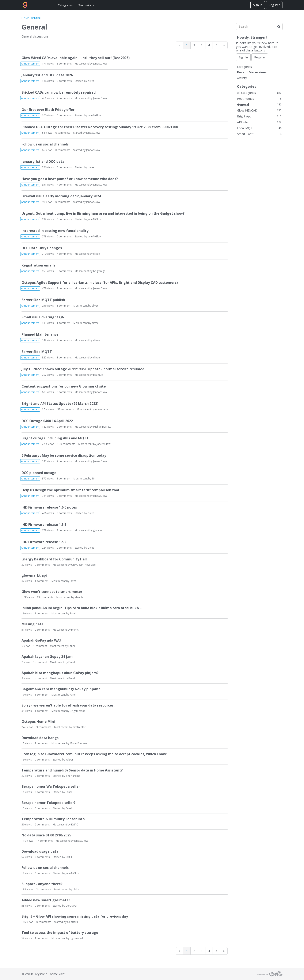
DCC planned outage (39, 473)
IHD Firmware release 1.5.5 (44, 525)
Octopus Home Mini (38, 722)
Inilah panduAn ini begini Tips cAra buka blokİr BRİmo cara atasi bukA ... (82, 608)
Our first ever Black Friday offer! (49, 110)
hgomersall (77, 938)
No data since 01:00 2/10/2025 (46, 835)
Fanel (73, 613)
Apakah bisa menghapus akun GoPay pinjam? (60, 673)
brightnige (99, 271)
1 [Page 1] (187, 45)
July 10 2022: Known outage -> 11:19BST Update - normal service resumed (83, 369)
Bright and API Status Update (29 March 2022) (60, 404)
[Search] (279, 27)
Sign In (258, 5)
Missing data (33, 624)
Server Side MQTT (37, 352)
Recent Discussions (252, 72)
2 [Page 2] (194, 45)
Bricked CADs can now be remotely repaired (59, 92)
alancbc (79, 597)
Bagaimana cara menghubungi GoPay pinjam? (61, 689)
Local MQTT (259, 128)
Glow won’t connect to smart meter (52, 592)
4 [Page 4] (209, 45)
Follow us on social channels (45, 144)
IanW (73, 581)
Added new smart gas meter (46, 900)
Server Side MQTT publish (43, 300)
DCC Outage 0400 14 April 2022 (47, 421)
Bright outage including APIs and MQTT (55, 438)
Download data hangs (40, 738)
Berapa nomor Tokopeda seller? (49, 803)
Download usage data (40, 851)
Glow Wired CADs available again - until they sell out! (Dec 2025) (76, 58)
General (259, 104)
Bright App (259, 116)
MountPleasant (79, 743)
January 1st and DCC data (43, 162)
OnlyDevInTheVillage (83, 565)
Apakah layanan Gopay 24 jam (47, 657)
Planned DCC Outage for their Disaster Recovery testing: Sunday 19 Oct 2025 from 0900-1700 (100, 127)
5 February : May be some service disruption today (64, 455)
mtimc (75, 630)
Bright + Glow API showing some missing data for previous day (75, 916)
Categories (65, 5)
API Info (259, 122)
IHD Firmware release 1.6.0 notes (49, 507)
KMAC (75, 825)
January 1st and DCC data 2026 (47, 75)
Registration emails (38, 265)
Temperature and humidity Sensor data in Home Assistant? (72, 770)
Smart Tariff (259, 134)
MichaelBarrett (102, 427)
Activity (242, 78)
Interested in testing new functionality (55, 231)
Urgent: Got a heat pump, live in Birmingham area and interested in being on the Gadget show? (103, 213)
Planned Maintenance (40, 334)
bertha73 (71, 906)
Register (274, 5)
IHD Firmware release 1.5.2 (44, 542)
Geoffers (72, 922)
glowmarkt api (34, 575)
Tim (94, 479)
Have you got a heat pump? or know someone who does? (70, 179)
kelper (69, 760)
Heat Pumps (259, 99)
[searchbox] (259, 27)
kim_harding (73, 776)
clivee (91, 81)
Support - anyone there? (42, 884)
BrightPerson (78, 711)
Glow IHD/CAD (259, 110)
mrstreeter (79, 727)
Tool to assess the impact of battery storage (60, 933)
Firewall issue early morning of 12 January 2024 (61, 196)
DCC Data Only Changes (42, 248)
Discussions (86, 5)
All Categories (259, 93)
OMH (69, 857)
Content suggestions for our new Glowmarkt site (64, 386)
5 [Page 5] (216, 45)
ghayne (97, 530)
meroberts (102, 409)
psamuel (98, 375)
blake (76, 889)
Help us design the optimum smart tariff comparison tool (70, 490)
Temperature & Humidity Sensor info (53, 819)
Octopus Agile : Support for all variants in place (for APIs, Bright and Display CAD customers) (100, 283)
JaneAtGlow (100, 64)
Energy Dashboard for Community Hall (54, 559)
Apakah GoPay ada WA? (41, 640)
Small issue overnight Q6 (43, 317)
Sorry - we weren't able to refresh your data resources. (68, 705)
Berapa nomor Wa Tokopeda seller (51, 786)
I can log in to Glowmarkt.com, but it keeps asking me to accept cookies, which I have (94, 754)
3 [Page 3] (202, 45)
